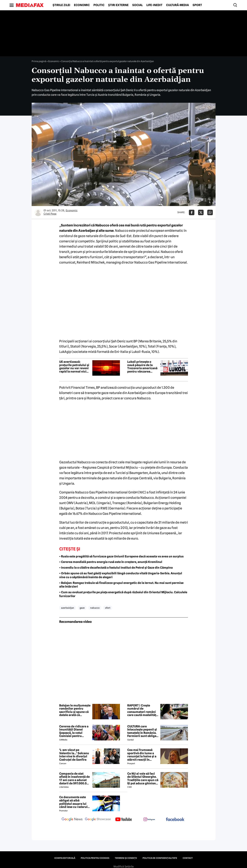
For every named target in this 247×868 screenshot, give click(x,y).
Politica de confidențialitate (160, 858)
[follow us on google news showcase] (98, 820)
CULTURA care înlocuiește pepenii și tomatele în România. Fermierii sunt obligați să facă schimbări (143, 731)
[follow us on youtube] (124, 820)
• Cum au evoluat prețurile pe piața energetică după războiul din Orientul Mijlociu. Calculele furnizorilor (123, 594)
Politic (99, 5)
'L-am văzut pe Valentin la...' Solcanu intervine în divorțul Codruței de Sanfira (74, 755)
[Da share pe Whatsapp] (210, 212)
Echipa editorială (65, 858)
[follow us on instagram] (149, 820)
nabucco (95, 608)
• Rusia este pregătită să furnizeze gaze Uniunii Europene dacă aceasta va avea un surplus (121, 556)
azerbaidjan (68, 608)
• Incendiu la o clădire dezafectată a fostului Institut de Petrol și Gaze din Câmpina (116, 568)
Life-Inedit (154, 5)
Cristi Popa (50, 214)
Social (137, 5)
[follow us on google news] (72, 820)
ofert (108, 608)
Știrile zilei (61, 5)
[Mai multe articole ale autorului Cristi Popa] (38, 212)
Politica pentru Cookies (95, 858)
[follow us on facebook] (175, 820)
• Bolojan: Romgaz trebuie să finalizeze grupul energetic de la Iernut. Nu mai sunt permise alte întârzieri (121, 585)
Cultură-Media (177, 5)
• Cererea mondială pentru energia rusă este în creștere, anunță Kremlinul (111, 562)
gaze (82, 608)
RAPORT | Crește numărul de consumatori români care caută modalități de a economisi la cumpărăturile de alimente (142, 710)
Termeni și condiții (126, 858)
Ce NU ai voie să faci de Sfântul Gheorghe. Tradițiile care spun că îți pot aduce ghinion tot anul (143, 778)
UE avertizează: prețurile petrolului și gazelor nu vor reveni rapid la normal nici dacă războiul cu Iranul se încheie (74, 367)
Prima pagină (39, 61)
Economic (82, 5)
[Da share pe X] (201, 212)
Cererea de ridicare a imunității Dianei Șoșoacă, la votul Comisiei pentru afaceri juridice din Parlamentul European (74, 731)
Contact (188, 858)
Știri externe (118, 5)
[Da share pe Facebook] (192, 212)
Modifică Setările (124, 867)
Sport (197, 5)
